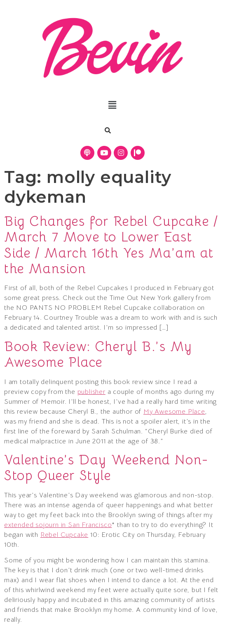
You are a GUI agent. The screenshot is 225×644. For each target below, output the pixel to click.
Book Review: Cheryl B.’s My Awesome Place (98, 354)
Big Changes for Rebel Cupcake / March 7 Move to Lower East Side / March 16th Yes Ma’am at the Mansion (111, 245)
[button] (112, 105)
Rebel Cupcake (64, 535)
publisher (91, 392)
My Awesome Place (174, 412)
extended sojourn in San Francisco (58, 525)
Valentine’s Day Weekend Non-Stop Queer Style (106, 468)
